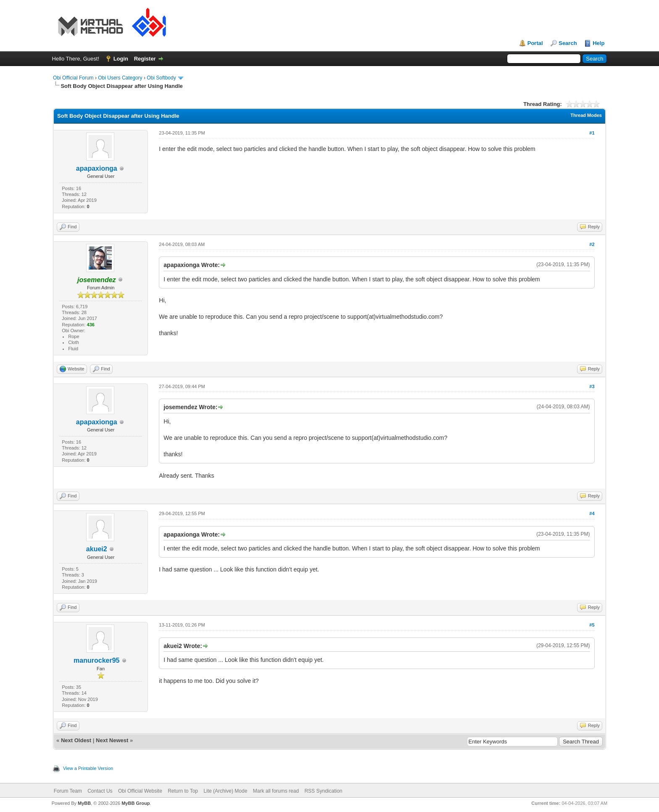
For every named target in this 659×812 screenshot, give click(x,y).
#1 (592, 133)
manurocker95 (96, 660)
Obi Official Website (140, 791)
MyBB (84, 803)
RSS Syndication (323, 791)
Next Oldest (76, 740)
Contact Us (100, 791)
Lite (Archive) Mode (225, 791)
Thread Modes (586, 115)
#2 (592, 244)
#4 (592, 513)
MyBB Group (136, 803)
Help (598, 43)
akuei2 (97, 549)
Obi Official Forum (73, 78)
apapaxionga (97, 168)
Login (121, 59)
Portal (535, 43)
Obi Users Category (120, 78)
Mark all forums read (276, 791)
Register (145, 59)
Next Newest (112, 740)
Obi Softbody (161, 78)
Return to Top (183, 791)
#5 (592, 625)
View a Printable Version (88, 768)
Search (568, 43)
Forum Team (68, 791)
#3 (592, 386)
